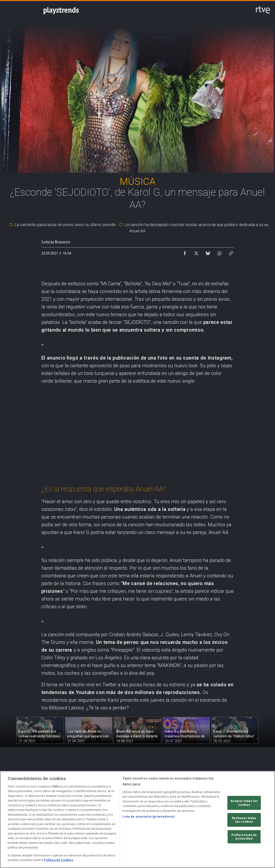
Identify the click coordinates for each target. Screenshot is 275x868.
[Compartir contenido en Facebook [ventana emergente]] (185, 252)
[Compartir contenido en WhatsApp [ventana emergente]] (219, 252)
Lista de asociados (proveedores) (149, 817)
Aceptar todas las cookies (244, 803)
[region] (137, 819)
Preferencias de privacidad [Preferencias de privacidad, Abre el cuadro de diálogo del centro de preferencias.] (244, 837)
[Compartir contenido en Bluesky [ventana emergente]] (208, 252)
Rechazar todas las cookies (244, 820)
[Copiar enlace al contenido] (231, 252)
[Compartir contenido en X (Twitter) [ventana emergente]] (196, 252)
